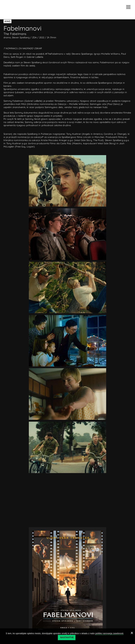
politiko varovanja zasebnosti (109, 633)
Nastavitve (67, 638)
